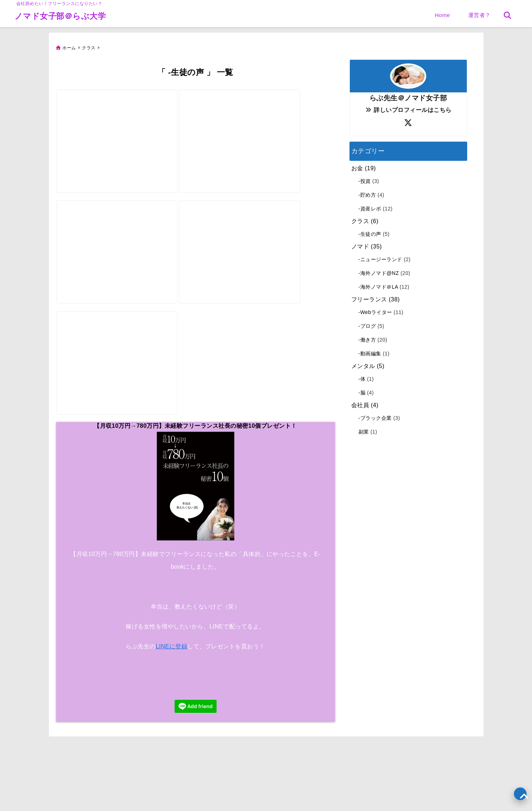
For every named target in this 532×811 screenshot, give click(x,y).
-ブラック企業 (375, 415)
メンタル (363, 363)
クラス (360, 219)
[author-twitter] (408, 121)
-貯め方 (367, 192)
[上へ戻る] (520, 794)
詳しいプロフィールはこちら (408, 107)
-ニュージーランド (380, 257)
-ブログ (367, 323)
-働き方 (367, 337)
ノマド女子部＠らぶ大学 (60, 16)
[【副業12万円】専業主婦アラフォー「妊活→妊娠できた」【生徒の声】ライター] (119, 122)
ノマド (360, 244)
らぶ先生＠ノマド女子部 (408, 95)
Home (442, 15)
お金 (357, 166)
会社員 (360, 403)
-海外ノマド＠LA (378, 284)
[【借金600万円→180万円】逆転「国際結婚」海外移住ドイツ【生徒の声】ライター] (119, 357)
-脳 (362, 390)
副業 (364, 429)
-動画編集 (370, 351)
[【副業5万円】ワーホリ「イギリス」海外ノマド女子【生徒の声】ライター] (246, 239)
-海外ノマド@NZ (379, 271)
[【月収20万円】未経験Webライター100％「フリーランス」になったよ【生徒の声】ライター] (119, 239)
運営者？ (479, 15)
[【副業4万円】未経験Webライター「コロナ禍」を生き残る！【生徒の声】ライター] (246, 122)
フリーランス (369, 297)
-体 (362, 376)
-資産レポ (370, 206)
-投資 (365, 179)
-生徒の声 (370, 231)
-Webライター (375, 310)
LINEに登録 (171, 664)
